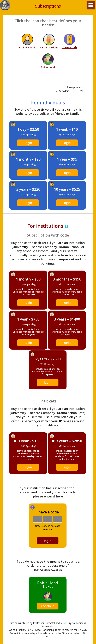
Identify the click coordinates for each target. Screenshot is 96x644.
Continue (48, 606)
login (28, 143)
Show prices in (74, 87)
